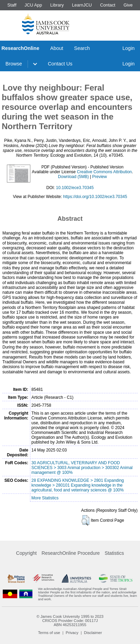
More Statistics (45, 498)
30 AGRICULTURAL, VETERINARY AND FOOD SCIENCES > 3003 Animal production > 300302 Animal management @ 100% (82, 468)
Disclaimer (93, 633)
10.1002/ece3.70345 (75, 188)
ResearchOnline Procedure (71, 553)
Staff (12, 5)
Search (82, 48)
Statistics (114, 553)
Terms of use (49, 633)
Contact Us (60, 64)
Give (128, 5)
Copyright (27, 553)
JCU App (33, 5)
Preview (99, 177)
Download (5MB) (73, 177)
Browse (14, 64)
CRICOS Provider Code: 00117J (70, 621)
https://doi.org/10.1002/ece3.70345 (95, 197)
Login (128, 48)
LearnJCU (82, 5)
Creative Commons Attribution (104, 172)
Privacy (72, 633)
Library (57, 5)
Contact (108, 5)
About (57, 48)
